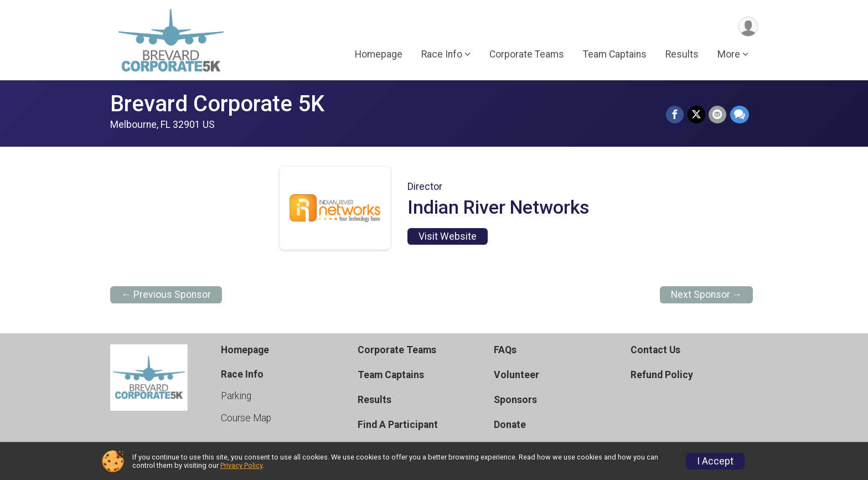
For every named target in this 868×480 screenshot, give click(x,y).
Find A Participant (398, 425)
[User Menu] (748, 27)
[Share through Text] (740, 115)
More (729, 55)
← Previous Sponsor (166, 295)
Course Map (246, 418)
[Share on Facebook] (676, 115)
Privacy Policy (241, 465)
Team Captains (615, 55)
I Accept (715, 461)
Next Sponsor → (707, 295)
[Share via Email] (718, 115)
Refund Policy (662, 375)
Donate (510, 425)
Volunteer (516, 375)
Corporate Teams (527, 55)
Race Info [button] (442, 55)
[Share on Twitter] (697, 115)
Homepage (379, 55)
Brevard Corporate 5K (217, 104)
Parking (236, 396)
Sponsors (515, 400)
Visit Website (448, 236)
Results (682, 55)
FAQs (505, 350)
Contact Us (655, 350)
